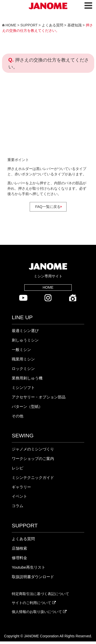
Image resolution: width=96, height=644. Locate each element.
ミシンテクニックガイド (33, 477)
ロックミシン (23, 369)
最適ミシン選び (25, 331)
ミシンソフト (23, 388)
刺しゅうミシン (25, 340)
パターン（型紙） (27, 406)
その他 (18, 416)
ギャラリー (21, 487)
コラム (18, 506)
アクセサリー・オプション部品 (39, 397)
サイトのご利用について (34, 603)
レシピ (18, 468)
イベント (19, 496)
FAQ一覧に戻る (48, 207)
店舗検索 (19, 548)
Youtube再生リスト (29, 567)
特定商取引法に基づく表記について (40, 594)
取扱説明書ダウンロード (33, 577)
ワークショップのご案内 (33, 459)
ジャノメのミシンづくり (33, 449)
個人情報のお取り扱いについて (39, 612)
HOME (48, 287)
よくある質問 (23, 539)
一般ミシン (21, 350)
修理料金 (19, 558)
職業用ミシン (23, 359)
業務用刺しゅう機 (27, 378)
